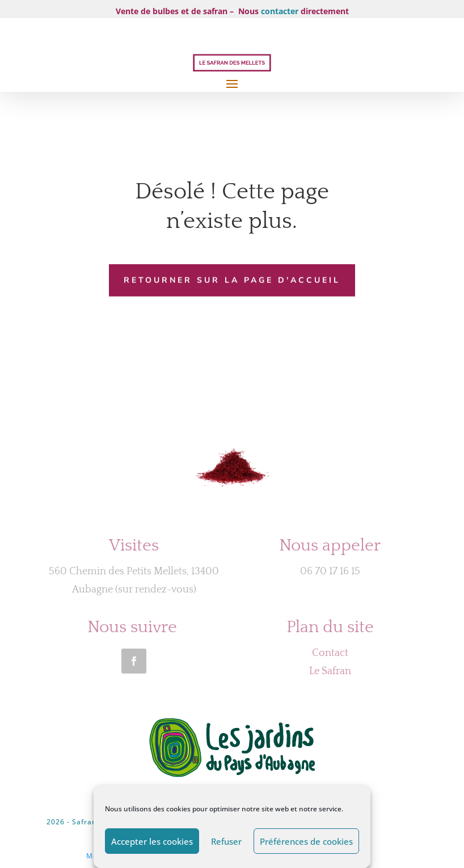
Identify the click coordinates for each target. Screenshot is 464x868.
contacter (280, 11)
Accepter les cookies (152, 841)
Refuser (226, 841)
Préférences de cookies (306, 841)
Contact (330, 653)
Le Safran (330, 671)
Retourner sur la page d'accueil (232, 280)
